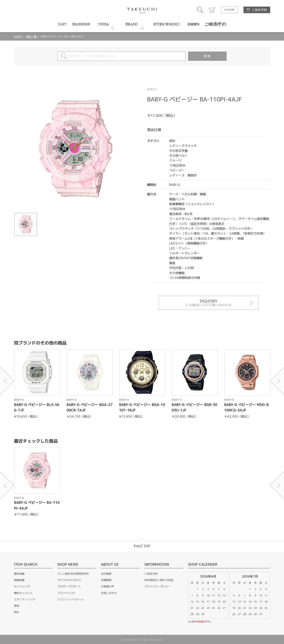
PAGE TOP (142, 546)
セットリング (22, 586)
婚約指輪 (19, 574)
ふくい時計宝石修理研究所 (73, 574)
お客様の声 (108, 586)
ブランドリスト (67, 593)
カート (212, 10)
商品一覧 (31, 37)
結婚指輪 (19, 580)
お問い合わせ (109, 593)
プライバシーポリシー (158, 586)
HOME (18, 37)
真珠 (17, 606)
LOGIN (229, 10)
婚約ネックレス (23, 593)
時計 (17, 612)
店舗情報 (106, 580)
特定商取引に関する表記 (159, 580)
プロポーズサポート (69, 586)
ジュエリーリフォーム (71, 599)
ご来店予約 (259, 10)
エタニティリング (25, 599)
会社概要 (106, 574)
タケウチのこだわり (69, 580)
